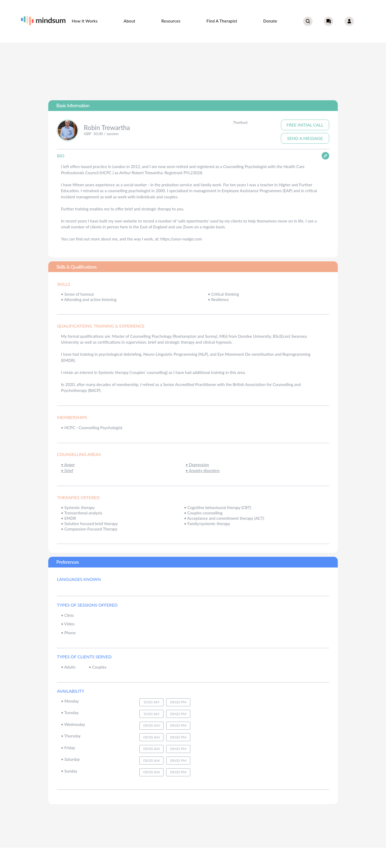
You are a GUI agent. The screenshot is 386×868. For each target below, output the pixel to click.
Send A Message (305, 138)
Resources (171, 21)
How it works (85, 21)
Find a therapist (222, 21)
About (129, 21)
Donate (270, 21)
